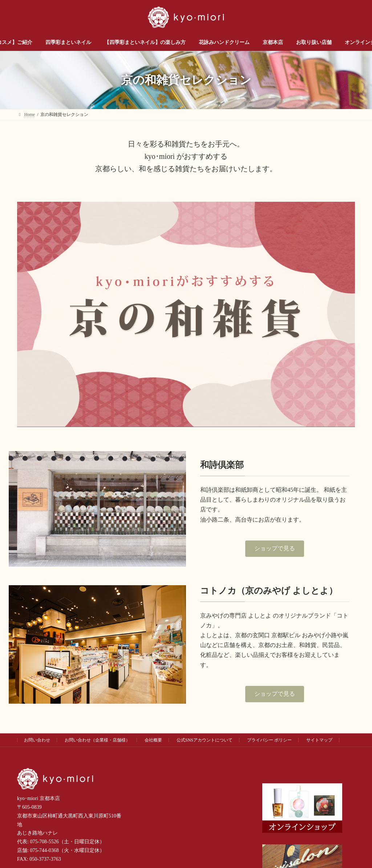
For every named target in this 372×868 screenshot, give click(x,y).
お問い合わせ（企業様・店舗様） (97, 740)
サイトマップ (319, 740)
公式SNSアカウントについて (205, 740)
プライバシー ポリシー (269, 740)
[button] (275, 549)
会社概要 (153, 740)
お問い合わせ (37, 740)
